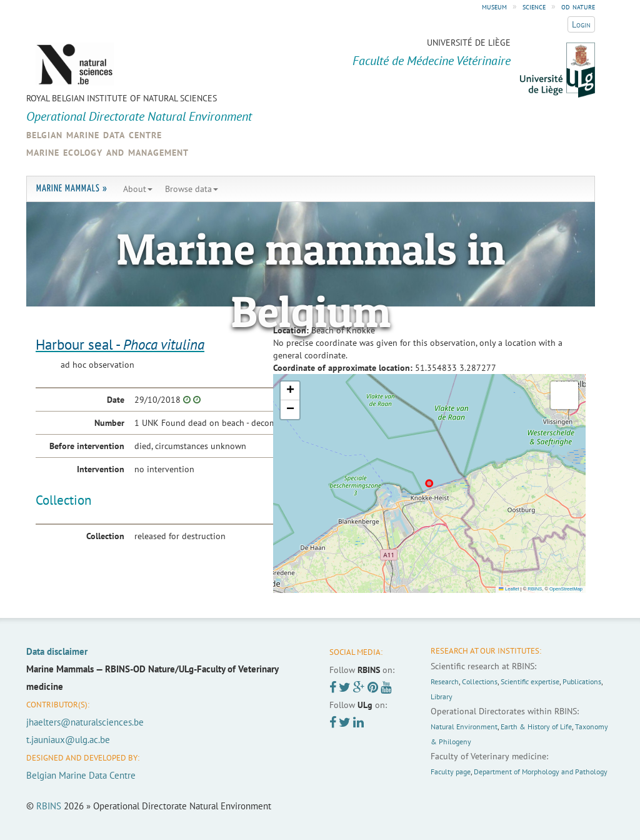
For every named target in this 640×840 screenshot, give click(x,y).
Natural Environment (464, 726)
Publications (582, 681)
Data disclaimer (57, 651)
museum (494, 6)
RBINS (535, 589)
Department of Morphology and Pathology (541, 772)
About (138, 189)
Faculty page (451, 772)
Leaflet (509, 589)
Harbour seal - (120, 344)
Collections (480, 681)
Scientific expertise (530, 681)
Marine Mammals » (72, 189)
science (534, 6)
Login (581, 24)
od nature (578, 6)
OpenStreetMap (566, 589)
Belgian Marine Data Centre (81, 775)
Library (442, 696)
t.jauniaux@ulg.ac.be (68, 740)
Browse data (192, 189)
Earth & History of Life (536, 726)
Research (445, 681)
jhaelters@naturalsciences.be (85, 722)
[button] (290, 391)
